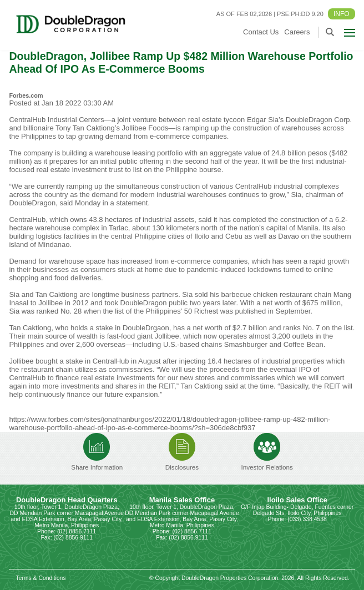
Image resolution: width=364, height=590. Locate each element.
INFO (342, 14)
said (231, 386)
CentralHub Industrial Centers (56, 120)
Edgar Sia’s (265, 120)
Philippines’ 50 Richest (182, 311)
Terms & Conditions (41, 578)
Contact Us (261, 32)
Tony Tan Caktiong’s (88, 128)
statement (132, 203)
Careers (297, 32)
